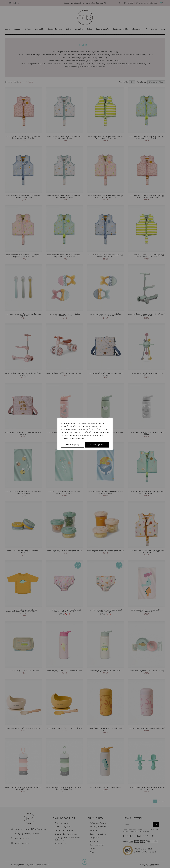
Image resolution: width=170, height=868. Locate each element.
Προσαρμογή (72, 445)
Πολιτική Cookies (76, 438)
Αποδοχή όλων (97, 445)
